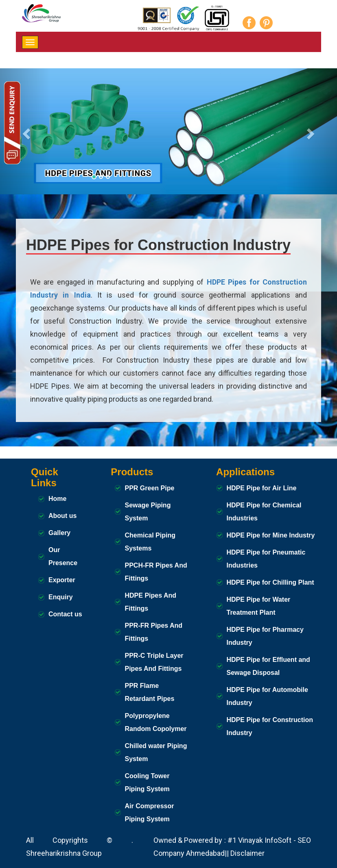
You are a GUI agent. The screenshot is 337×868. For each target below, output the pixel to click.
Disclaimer (247, 853)
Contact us (65, 614)
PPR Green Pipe (150, 488)
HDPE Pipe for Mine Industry (271, 535)
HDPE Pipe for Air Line (262, 488)
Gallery (59, 533)
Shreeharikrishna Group (64, 853)
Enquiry (61, 597)
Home (57, 499)
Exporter (62, 580)
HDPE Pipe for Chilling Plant (270, 582)
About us (62, 516)
